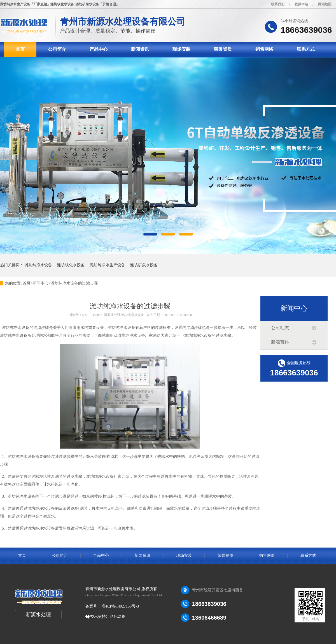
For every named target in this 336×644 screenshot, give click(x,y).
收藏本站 (301, 4)
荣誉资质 (223, 49)
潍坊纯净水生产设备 (108, 265)
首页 (20, 49)
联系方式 (306, 49)
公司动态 (280, 328)
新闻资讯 (140, 49)
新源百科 (280, 342)
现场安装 (181, 49)
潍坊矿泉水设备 (144, 265)
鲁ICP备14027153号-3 (120, 606)
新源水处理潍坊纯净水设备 (124, 315)
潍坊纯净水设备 (38, 265)
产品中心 (99, 49)
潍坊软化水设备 (71, 265)
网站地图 (325, 4)
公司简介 (57, 49)
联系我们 (278, 4)
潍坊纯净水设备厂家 (104, 476)
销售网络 (264, 49)
